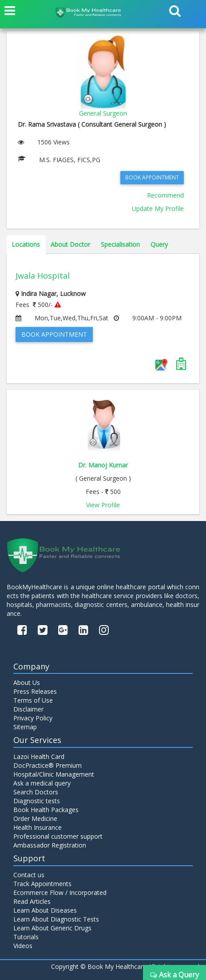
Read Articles (32, 901)
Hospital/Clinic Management (54, 774)
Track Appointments (42, 884)
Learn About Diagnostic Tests (56, 919)
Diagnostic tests (37, 801)
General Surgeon (103, 113)
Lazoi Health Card (39, 756)
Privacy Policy (33, 718)
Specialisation (120, 244)
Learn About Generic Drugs (52, 928)
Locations (26, 244)
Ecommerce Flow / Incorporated (60, 892)
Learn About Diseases (45, 910)
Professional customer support (58, 836)
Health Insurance (38, 827)
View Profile (103, 505)
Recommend (165, 195)
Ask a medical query (42, 783)
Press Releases (35, 691)
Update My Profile (158, 208)
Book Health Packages (46, 810)
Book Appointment (152, 177)
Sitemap (25, 727)
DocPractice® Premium (48, 765)
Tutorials (26, 937)
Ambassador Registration (50, 845)
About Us (27, 682)
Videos (23, 946)
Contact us (29, 875)
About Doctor (70, 244)
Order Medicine (35, 819)
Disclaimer (28, 709)
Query (159, 244)
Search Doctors (36, 792)
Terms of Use (33, 700)
